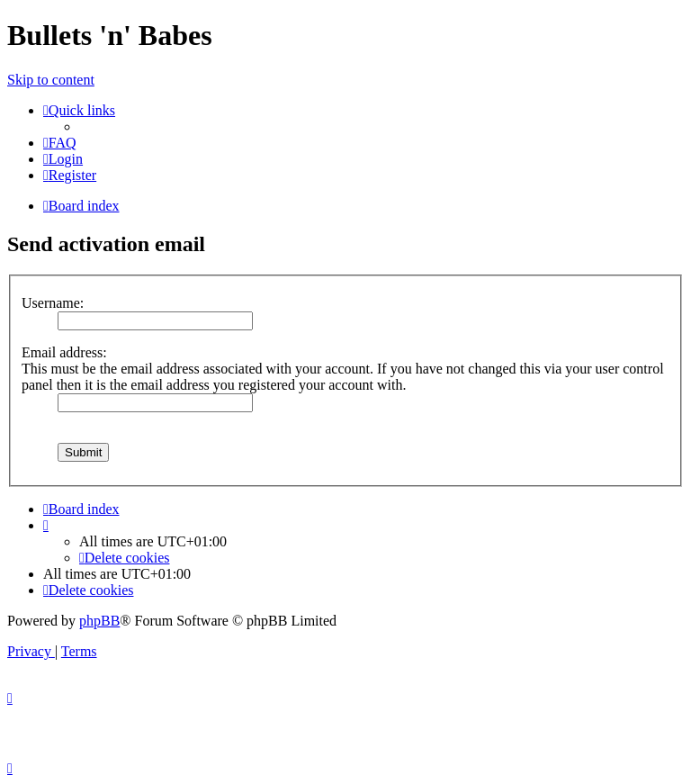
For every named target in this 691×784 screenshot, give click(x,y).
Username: (53, 303)
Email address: (64, 352)
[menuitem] (60, 143)
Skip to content (51, 80)
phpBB (99, 621)
